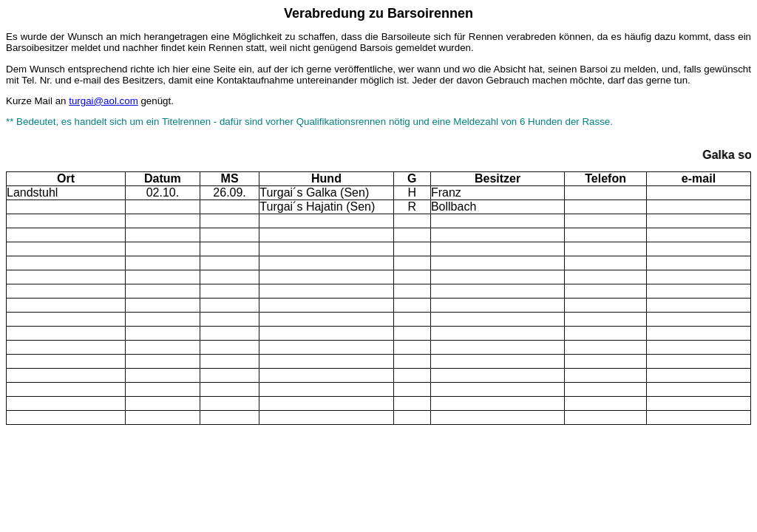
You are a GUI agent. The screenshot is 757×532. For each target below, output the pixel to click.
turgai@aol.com (103, 101)
